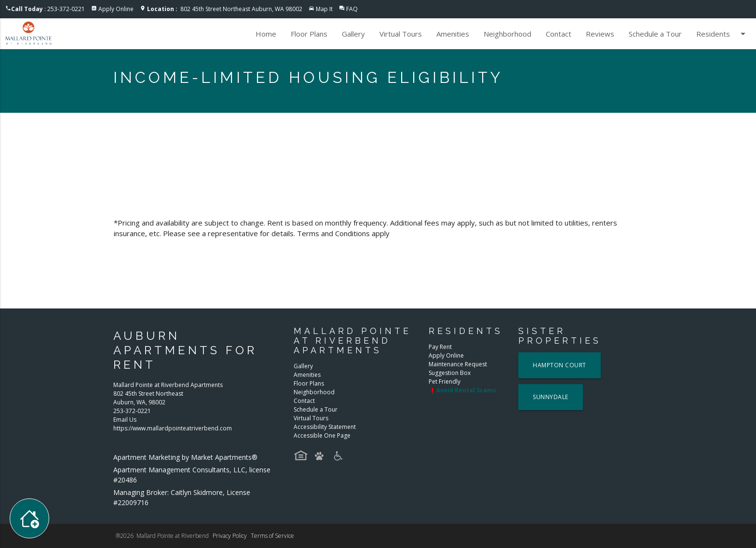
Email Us (125, 420)
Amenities (453, 34)
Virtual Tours (401, 34)
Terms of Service (272, 536)
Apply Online (116, 9)
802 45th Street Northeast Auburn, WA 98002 (225, 9)
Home (266, 34)
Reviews (600, 34)
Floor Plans (309, 34)
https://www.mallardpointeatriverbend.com (173, 428)
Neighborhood (507, 34)
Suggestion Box (450, 373)
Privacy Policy (230, 536)
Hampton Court (560, 365)
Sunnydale (551, 397)
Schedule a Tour (655, 34)
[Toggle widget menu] (29, 518)
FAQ (352, 9)
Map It (324, 9)
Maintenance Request (458, 364)
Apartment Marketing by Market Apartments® (185, 457)
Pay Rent (440, 347)
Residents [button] (722, 34)
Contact (559, 34)
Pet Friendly (445, 381)
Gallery (353, 34)
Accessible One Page (322, 435)
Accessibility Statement (325, 427)
